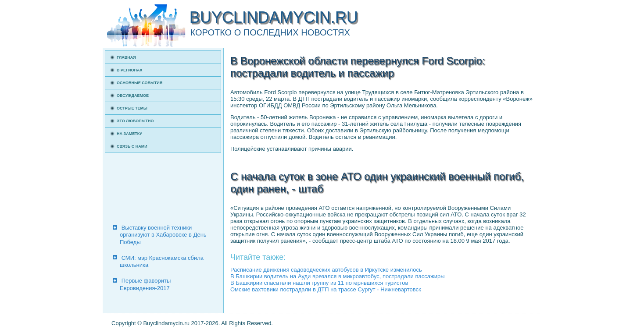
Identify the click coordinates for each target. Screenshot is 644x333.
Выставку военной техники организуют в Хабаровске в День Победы (163, 235)
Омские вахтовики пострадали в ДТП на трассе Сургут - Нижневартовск (326, 289)
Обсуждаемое (133, 96)
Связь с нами (132, 146)
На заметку (129, 134)
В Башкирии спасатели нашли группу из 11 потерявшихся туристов (319, 283)
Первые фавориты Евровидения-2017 (145, 284)
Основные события (140, 83)
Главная (126, 57)
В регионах (130, 70)
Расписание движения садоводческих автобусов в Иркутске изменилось (326, 270)
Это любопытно (135, 121)
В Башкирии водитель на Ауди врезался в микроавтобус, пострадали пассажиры (337, 276)
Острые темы (132, 108)
